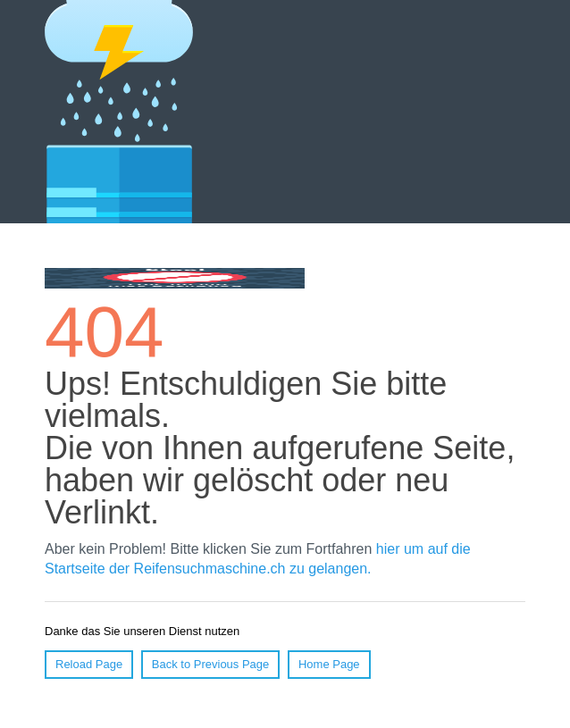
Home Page (329, 664)
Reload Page (89, 664)
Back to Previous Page (211, 664)
